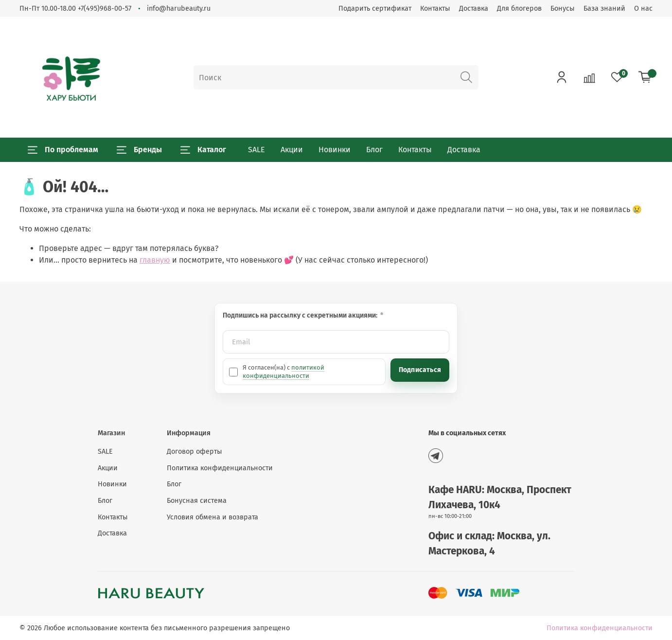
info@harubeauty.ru (179, 9)
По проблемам (63, 150)
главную (155, 260)
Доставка (474, 9)
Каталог (203, 150)
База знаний (604, 9)
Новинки (335, 150)
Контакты (435, 9)
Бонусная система (197, 501)
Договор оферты (195, 452)
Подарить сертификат (375, 9)
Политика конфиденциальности (220, 468)
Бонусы (563, 9)
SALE (256, 150)
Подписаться (420, 370)
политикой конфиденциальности (283, 371)
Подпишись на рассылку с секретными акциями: (301, 315)
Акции (292, 150)
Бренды (139, 150)
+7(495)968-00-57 (105, 9)
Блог (374, 150)
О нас (643, 9)
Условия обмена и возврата (212, 517)
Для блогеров (519, 9)
